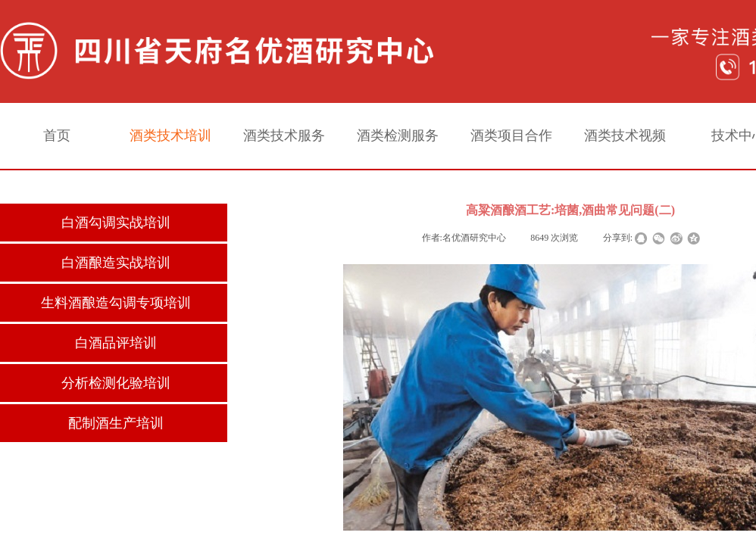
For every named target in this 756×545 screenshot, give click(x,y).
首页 (57, 135)
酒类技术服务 (284, 135)
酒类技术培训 (170, 135)
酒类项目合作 (511, 135)
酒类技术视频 (625, 135)
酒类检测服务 (398, 135)
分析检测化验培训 (116, 383)
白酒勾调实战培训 (116, 223)
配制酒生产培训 (116, 423)
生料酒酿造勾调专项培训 (116, 303)
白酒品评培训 (116, 343)
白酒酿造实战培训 (116, 263)
